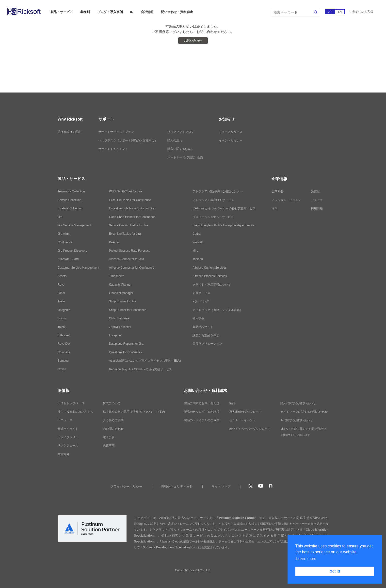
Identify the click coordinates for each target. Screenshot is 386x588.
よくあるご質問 (113, 420)
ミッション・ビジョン (286, 200)
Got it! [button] (335, 571)
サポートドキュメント (113, 149)
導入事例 (198, 318)
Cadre (197, 234)
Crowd (62, 369)
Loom (61, 293)
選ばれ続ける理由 (69, 132)
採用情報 (317, 208)
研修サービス (201, 293)
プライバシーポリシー (126, 487)
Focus (62, 318)
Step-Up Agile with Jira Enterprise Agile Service (223, 225)
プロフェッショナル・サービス (213, 217)
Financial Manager (121, 293)
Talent (62, 327)
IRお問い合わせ (113, 429)
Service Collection (69, 200)
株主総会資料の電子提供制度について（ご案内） (135, 412)
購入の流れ (175, 140)
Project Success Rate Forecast (129, 251)
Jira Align (64, 234)
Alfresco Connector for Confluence (132, 268)
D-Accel (114, 242)
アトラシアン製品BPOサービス (213, 200)
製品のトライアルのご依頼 (202, 420)
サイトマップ (221, 487)
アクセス (317, 200)
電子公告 (109, 437)
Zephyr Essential (120, 327)
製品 (232, 403)
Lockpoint (115, 335)
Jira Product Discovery (72, 251)
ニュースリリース (231, 132)
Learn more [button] (306, 559)
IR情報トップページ (71, 403)
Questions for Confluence (126, 352)
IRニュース (65, 420)
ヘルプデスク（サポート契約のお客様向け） (128, 140)
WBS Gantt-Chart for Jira (125, 191)
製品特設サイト (203, 327)
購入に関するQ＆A (180, 149)
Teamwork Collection (71, 191)
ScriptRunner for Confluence (128, 310)
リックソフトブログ (181, 132)
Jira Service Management (74, 225)
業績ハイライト (68, 429)
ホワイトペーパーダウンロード (250, 429)
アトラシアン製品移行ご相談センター (218, 191)
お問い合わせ (193, 41)
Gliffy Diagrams (119, 318)
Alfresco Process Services (210, 276)
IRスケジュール (68, 446)
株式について (112, 403)
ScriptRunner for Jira (123, 301)
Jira (60, 217)
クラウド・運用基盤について (212, 285)
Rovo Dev (64, 344)
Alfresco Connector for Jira (127, 259)
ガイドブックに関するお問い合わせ (304, 412)
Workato (198, 242)
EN (340, 12)
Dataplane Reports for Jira (126, 344)
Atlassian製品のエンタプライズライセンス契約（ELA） (146, 361)
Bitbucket (64, 335)
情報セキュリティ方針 (177, 487)
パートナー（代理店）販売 (185, 157)
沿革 (274, 208)
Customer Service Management (78, 268)
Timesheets (117, 276)
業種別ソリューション (207, 344)
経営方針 (64, 454)
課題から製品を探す (206, 335)
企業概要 (277, 191)
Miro (195, 251)
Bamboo (63, 361)
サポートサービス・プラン (116, 132)
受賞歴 (315, 191)
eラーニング (201, 301)
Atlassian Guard (68, 259)
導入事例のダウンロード (245, 412)
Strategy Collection (70, 208)
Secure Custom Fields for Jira (129, 225)
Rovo (61, 285)
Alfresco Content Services (209, 268)
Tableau (198, 259)
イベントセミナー (231, 140)
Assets (62, 276)
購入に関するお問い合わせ (298, 403)
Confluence (65, 242)
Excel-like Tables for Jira (125, 234)
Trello (61, 301)
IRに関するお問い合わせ (297, 420)
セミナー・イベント (242, 420)
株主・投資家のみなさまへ (75, 412)
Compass (64, 352)
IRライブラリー (68, 437)
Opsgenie (64, 310)
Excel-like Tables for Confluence (130, 200)
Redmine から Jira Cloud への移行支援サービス (141, 369)
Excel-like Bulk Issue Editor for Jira (132, 208)
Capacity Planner (120, 285)
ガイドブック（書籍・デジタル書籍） (218, 310)
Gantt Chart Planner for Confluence (132, 217)
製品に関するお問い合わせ (202, 403)
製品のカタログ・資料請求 (202, 412)
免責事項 (109, 446)
